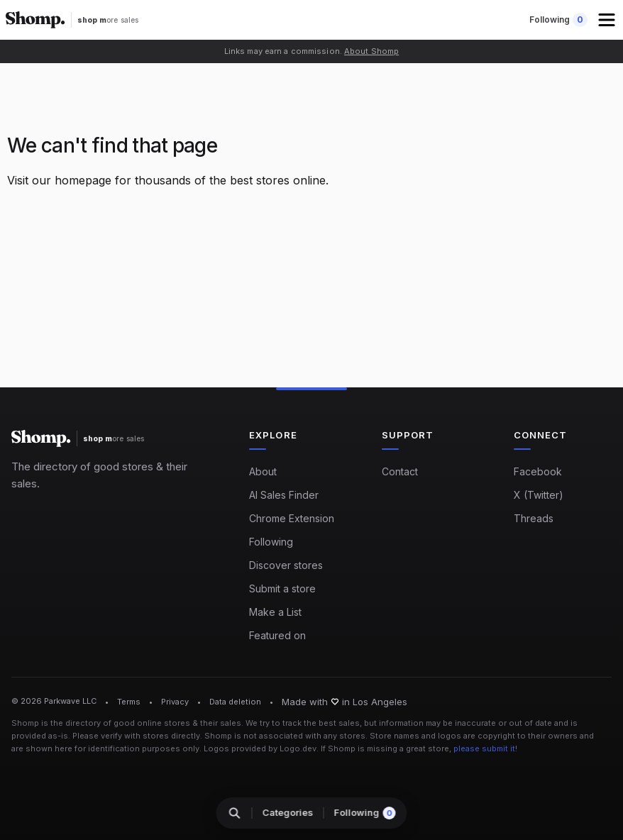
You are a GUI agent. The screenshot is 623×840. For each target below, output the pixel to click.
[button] (608, 20)
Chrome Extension (292, 518)
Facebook (538, 471)
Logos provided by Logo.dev (260, 748)
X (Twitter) (539, 495)
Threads (534, 518)
